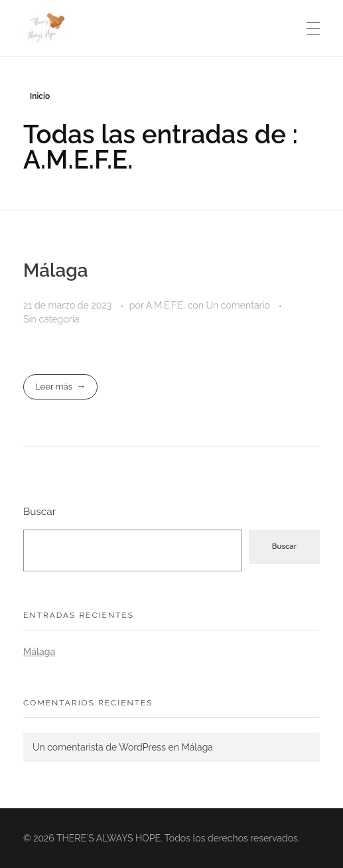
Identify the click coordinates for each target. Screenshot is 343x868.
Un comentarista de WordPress (99, 747)
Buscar (39, 512)
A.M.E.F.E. (167, 305)
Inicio (40, 96)
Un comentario (238, 305)
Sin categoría (51, 319)
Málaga (56, 270)
